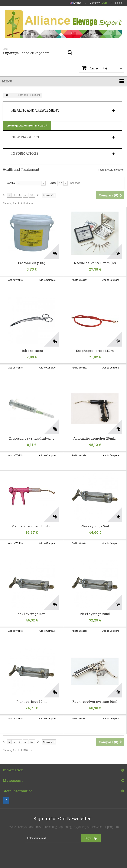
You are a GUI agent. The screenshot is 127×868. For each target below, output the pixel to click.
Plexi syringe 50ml (32, 702)
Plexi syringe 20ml (95, 614)
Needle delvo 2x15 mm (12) (95, 263)
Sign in (119, 3)
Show (53, 183)
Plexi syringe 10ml (32, 614)
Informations (25, 153)
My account (13, 784)
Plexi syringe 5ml (95, 526)
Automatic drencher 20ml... (95, 438)
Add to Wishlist (16, 280)
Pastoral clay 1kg (32, 263)
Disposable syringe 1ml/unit (32, 438)
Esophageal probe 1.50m (95, 351)
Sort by (11, 183)
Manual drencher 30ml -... (32, 526)
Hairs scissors (32, 351)
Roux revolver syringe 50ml (95, 702)
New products (25, 137)
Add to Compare (47, 280)
